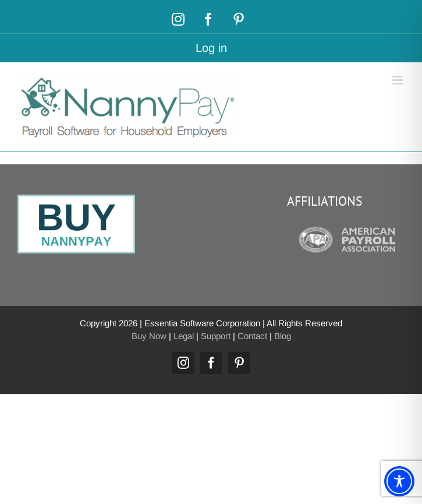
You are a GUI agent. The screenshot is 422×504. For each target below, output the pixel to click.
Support (216, 336)
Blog (283, 336)
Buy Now (149, 336)
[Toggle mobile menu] (398, 80)
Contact (252, 336)
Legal (184, 336)
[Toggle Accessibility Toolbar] (399, 481)
